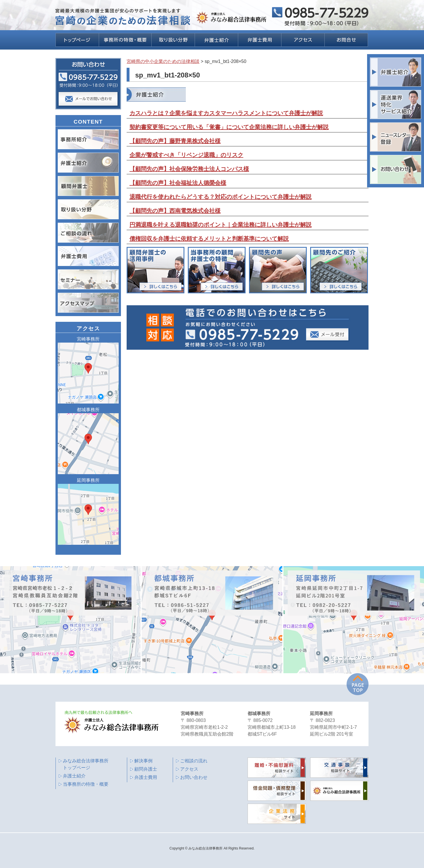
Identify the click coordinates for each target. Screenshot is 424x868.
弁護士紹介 (74, 776)
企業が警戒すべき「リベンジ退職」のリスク (186, 155)
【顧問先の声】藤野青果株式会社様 (175, 141)
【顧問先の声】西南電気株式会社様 (175, 211)
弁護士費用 (146, 777)
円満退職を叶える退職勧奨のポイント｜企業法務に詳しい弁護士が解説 (221, 225)
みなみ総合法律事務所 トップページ (86, 764)
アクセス (189, 769)
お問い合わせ (194, 777)
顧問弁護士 (146, 769)
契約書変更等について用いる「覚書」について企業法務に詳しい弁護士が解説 (229, 127)
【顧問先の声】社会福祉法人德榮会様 (178, 183)
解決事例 (143, 761)
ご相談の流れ (194, 761)
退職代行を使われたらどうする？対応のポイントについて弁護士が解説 (221, 197)
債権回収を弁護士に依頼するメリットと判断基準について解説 (209, 239)
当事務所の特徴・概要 (86, 784)
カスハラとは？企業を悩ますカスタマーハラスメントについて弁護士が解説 (226, 113)
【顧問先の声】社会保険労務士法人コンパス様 (189, 169)
